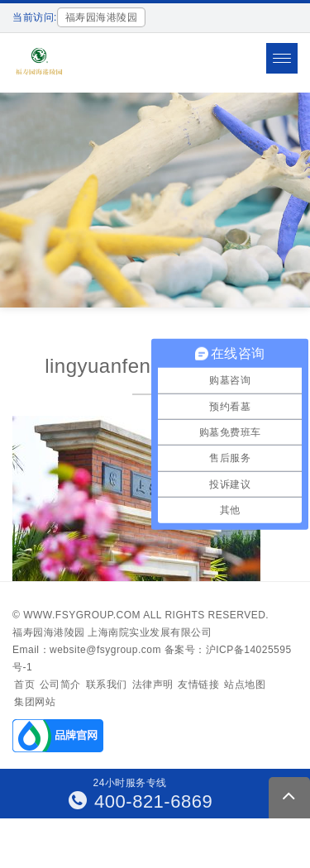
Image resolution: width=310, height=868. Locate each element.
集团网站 (35, 702)
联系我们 (107, 684)
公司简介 (60, 684)
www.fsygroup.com (82, 615)
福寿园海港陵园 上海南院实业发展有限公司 (112, 632)
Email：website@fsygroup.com (87, 650)
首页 (24, 684)
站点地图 (245, 684)
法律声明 (153, 684)
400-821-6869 (141, 801)
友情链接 (198, 684)
